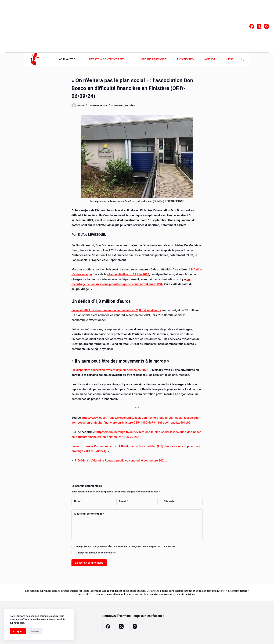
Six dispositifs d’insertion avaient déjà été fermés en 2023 (110, 370)
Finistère (130, 106)
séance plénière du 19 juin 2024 (128, 274)
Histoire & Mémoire (153, 59)
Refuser (35, 631)
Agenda (210, 59)
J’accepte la (96, 553)
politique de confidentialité (102, 553)
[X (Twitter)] (259, 26)
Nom (78, 501)
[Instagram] (266, 26)
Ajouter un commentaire (89, 514)
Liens (230, 59)
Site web (169, 501)
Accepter (18, 631)
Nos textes (185, 59)
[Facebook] (252, 26)
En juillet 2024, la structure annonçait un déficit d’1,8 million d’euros (116, 310)
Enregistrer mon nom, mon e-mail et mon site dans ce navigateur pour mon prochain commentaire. (126, 546)
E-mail (124, 501)
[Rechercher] (242, 59)
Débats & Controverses (109, 59)
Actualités (70, 59)
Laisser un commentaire (89, 563)
